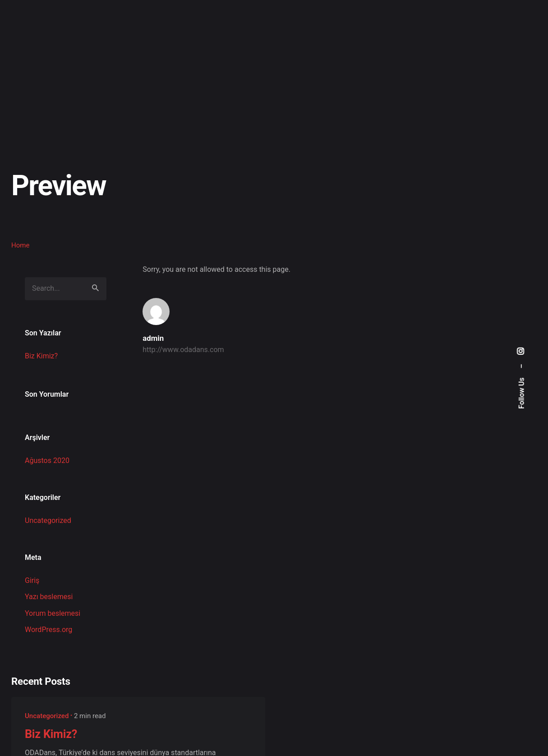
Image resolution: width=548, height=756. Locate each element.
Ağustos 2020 (47, 460)
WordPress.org (48, 630)
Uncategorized (48, 520)
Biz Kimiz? (41, 356)
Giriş (32, 580)
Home (20, 245)
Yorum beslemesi (53, 613)
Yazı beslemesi (49, 597)
